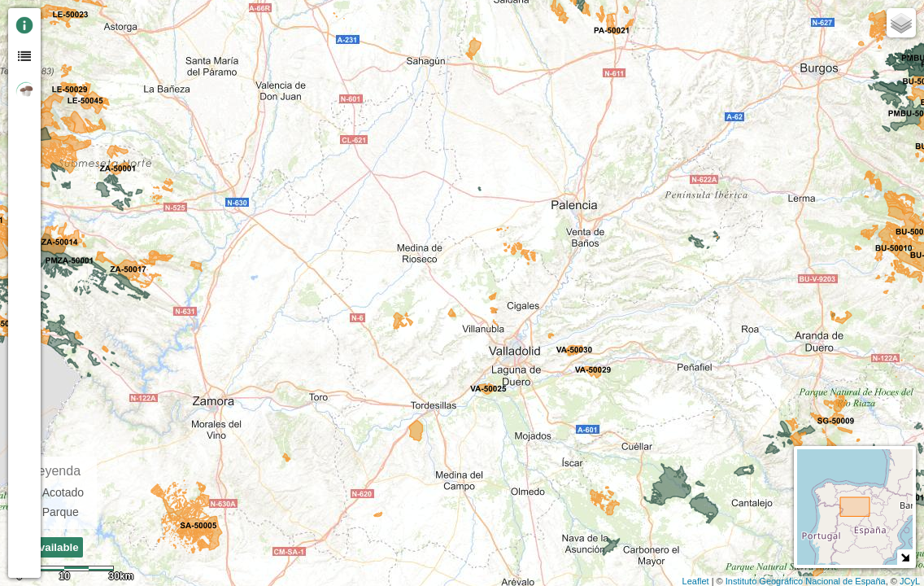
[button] (59, 149)
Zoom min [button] (59, 61)
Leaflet (696, 581)
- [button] (60, 40)
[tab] (24, 24)
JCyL (910, 581)
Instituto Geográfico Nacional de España (806, 581)
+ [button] (60, 19)
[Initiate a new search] (59, 120)
